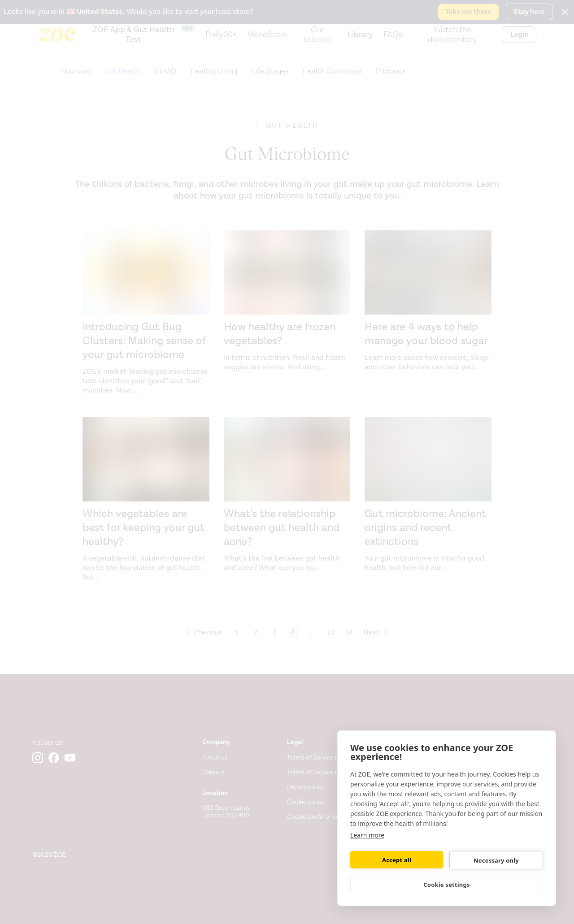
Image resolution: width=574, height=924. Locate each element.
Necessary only (496, 860)
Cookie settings (446, 885)
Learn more (367, 835)
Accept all (397, 860)
